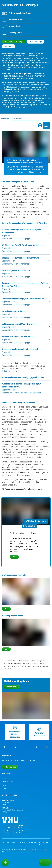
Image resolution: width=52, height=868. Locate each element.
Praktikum (6, 371)
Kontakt (4, 778)
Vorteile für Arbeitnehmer (39, 732)
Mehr (14, 557)
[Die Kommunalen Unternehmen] (14, 823)
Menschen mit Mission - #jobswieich (15, 732)
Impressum (23, 842)
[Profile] (40, 125)
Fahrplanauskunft (7, 782)
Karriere (4, 788)
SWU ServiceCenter (8, 800)
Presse (4, 785)
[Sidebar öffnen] (5, 863)
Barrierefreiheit (33, 842)
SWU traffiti (5, 808)
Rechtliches (5, 842)
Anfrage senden (12, 687)
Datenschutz (14, 842)
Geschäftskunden (17, 119)
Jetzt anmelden (10, 767)
